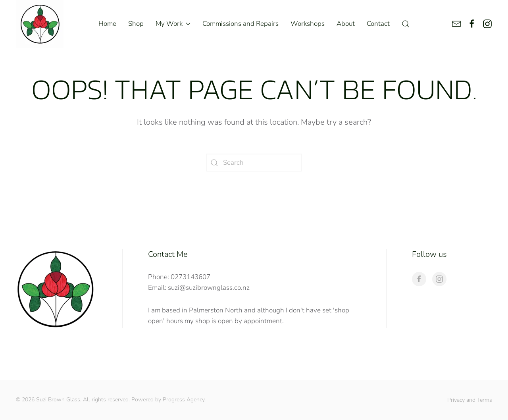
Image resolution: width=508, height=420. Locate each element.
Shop (136, 24)
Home (107, 24)
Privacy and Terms (470, 400)
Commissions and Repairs (241, 24)
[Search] (254, 163)
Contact (378, 24)
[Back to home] (40, 24)
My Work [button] (173, 24)
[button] (406, 24)
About (346, 24)
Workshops (308, 24)
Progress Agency (184, 400)
